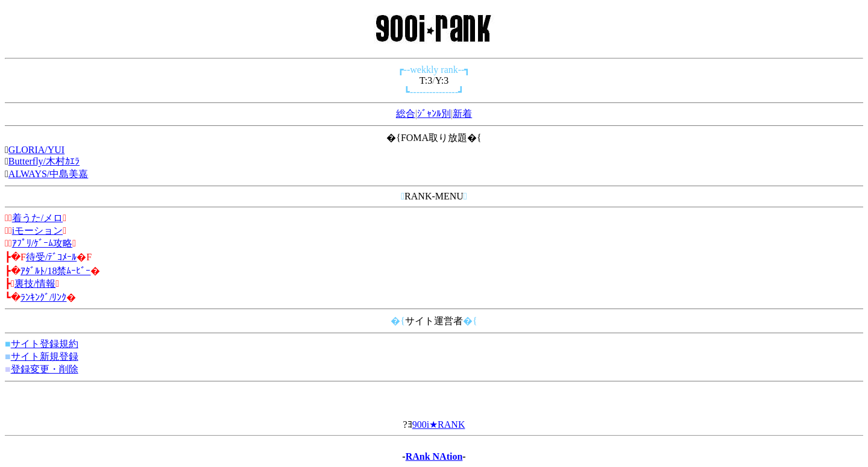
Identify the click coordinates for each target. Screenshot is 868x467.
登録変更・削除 (45, 369)
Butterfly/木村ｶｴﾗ (44, 161)
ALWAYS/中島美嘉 (48, 174)
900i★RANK (439, 425)
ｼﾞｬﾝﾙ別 (434, 114)
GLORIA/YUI (36, 150)
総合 (406, 114)
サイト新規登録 (45, 356)
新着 (462, 114)
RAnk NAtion (434, 456)
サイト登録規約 (45, 344)
